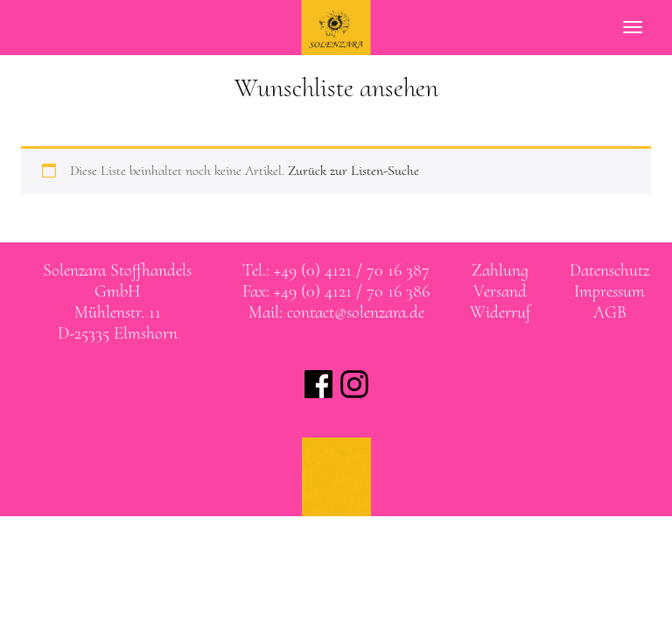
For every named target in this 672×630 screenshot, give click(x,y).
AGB (610, 312)
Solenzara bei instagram (354, 384)
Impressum (609, 291)
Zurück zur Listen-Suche (353, 171)
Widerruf (500, 312)
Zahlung (500, 270)
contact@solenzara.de (356, 312)
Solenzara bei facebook (318, 384)
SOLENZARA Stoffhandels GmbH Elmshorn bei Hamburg (336, 28)
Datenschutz (609, 270)
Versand (500, 291)
